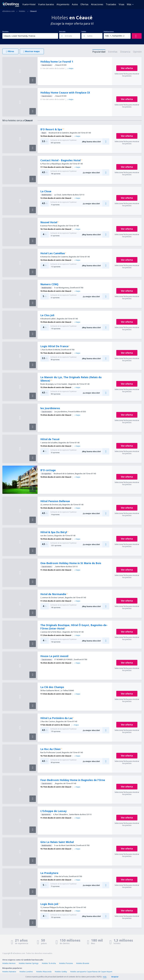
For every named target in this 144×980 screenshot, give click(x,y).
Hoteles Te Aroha (49, 963)
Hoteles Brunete (83, 963)
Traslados (111, 4)
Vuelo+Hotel (29, 4)
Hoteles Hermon (9, 963)
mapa (70, 68)
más (105, 977)
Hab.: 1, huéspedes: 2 (115, 36)
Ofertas (84, 4)
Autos (75, 4)
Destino (5, 32)
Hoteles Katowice (9, 972)
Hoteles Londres (26, 972)
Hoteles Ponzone (66, 963)
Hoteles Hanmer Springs (29, 963)
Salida (84, 32)
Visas (121, 4)
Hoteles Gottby (61, 972)
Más (129, 4)
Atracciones (97, 4)
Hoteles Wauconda (44, 972)
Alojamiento (63, 4)
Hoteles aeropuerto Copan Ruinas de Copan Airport (91, 972)
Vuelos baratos (46, 4)
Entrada (62, 32)
